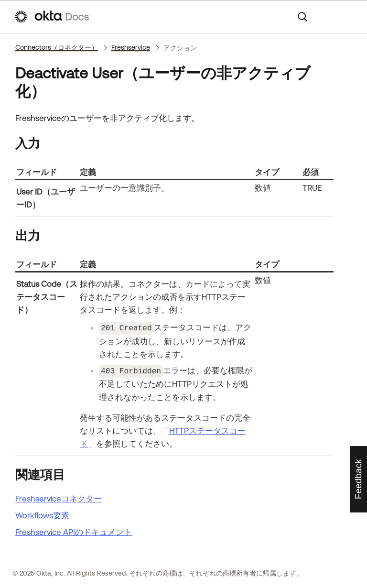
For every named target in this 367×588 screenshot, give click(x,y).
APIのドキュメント (74, 531)
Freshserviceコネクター (59, 497)
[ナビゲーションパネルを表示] (348, 17)
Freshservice (131, 47)
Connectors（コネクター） (57, 47)
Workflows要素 (42, 514)
